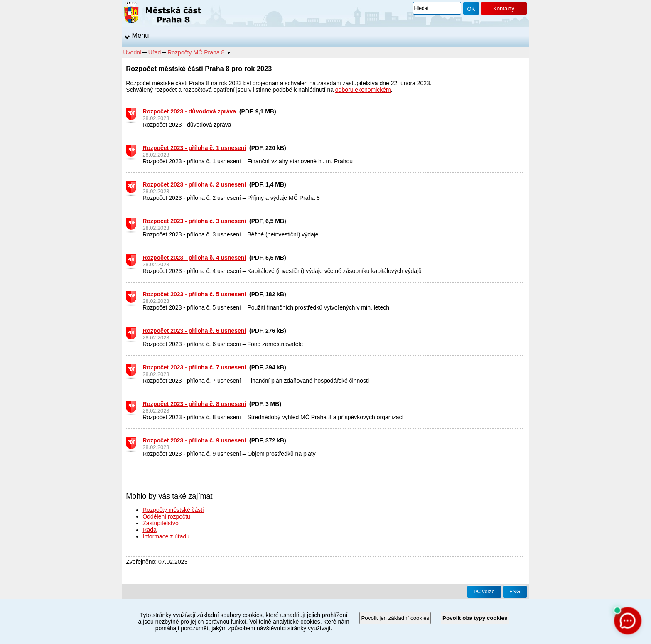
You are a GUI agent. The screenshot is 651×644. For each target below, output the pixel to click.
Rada (149, 530)
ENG (515, 592)
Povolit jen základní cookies (395, 618)
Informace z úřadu (166, 536)
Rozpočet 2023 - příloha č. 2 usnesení (194, 184)
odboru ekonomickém (363, 90)
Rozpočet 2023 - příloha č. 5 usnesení (194, 294)
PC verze (484, 592)
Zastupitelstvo (160, 523)
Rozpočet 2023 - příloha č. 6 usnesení (194, 331)
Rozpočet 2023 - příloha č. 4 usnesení (194, 258)
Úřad (155, 52)
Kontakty (504, 9)
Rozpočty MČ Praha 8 (196, 52)
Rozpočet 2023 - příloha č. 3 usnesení (194, 221)
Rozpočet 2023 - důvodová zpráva (189, 111)
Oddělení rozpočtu (166, 516)
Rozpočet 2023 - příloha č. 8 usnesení (194, 404)
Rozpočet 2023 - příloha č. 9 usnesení (194, 440)
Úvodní (133, 52)
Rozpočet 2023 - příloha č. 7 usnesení (194, 367)
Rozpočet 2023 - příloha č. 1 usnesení (194, 148)
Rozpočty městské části (173, 510)
